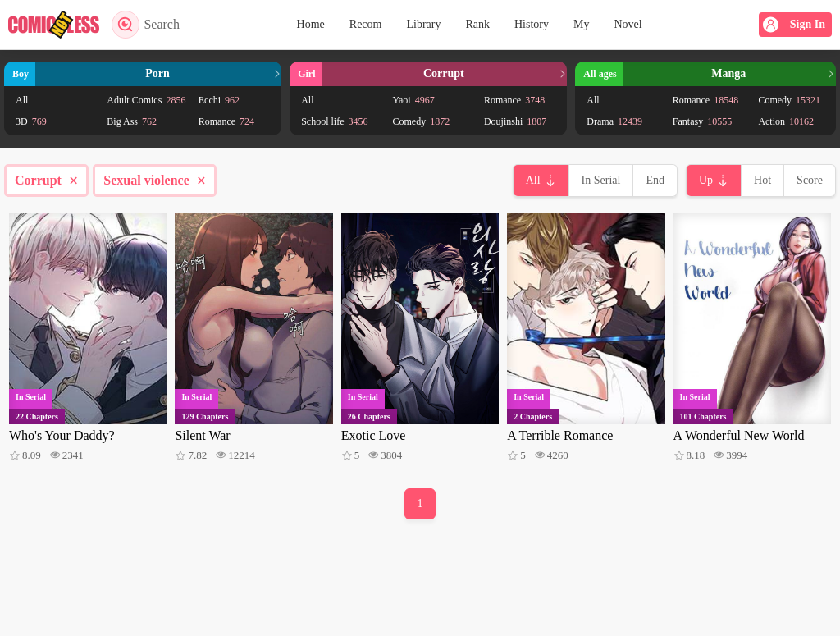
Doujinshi (515, 121)
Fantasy (702, 121)
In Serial (601, 180)
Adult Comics (146, 100)
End (655, 180)
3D (31, 121)
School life (334, 121)
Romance (226, 121)
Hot (762, 180)
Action (786, 121)
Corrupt (46, 181)
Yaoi (414, 100)
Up (706, 180)
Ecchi (219, 100)
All (22, 100)
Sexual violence (155, 181)
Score (810, 180)
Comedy (422, 121)
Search (146, 25)
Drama (614, 121)
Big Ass (132, 121)
